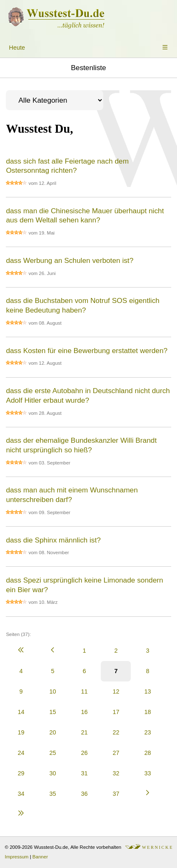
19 (21, 732)
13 (147, 691)
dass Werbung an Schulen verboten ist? (70, 260)
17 (116, 712)
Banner (40, 857)
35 (52, 794)
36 (84, 794)
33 (147, 773)
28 (147, 753)
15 (52, 712)
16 (84, 712)
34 (21, 794)
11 (84, 691)
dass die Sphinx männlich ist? (53, 540)
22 (116, 732)
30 (52, 773)
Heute (17, 48)
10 (52, 691)
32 (116, 773)
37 (116, 794)
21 (84, 732)
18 (147, 712)
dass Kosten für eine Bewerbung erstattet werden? (87, 351)
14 (21, 712)
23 (147, 732)
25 (52, 753)
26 (84, 753)
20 (52, 732)
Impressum (17, 857)
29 (21, 773)
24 (21, 753)
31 (84, 773)
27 (116, 753)
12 (116, 691)
